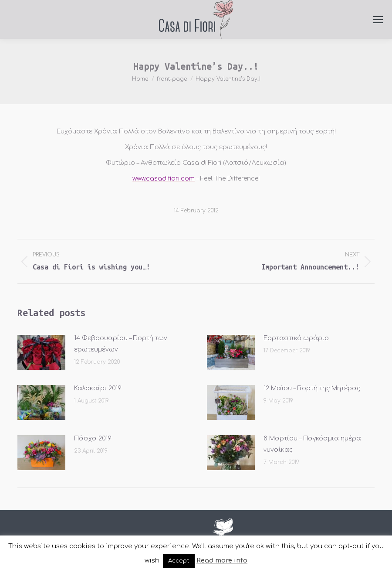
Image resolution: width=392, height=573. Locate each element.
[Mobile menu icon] (378, 20)
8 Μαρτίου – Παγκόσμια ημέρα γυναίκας (312, 444)
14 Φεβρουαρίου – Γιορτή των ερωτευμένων (121, 344)
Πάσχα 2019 (93, 438)
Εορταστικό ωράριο (296, 338)
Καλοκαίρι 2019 (98, 388)
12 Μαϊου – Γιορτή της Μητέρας (312, 388)
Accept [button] (179, 561)
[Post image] (41, 352)
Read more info (222, 561)
